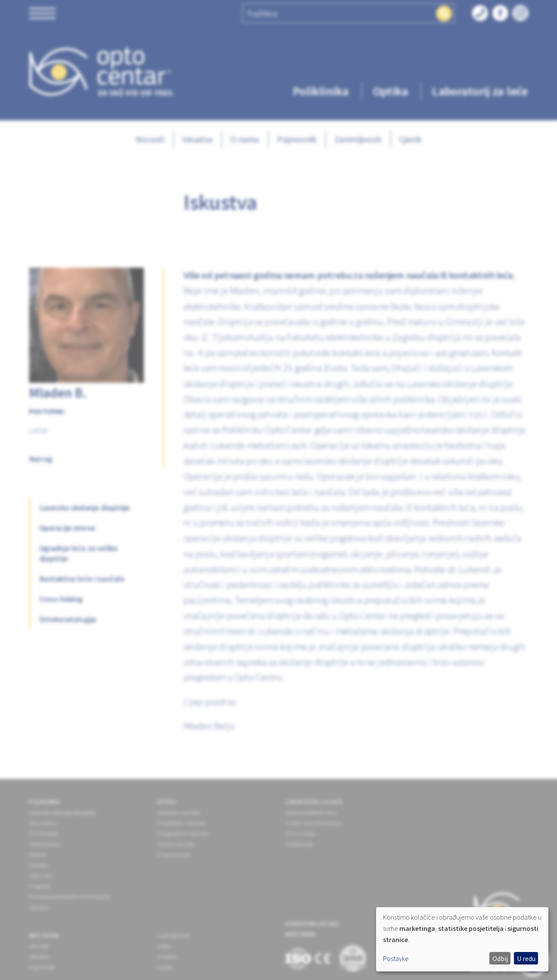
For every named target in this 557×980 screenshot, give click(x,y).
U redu (526, 958)
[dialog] (462, 939)
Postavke (396, 958)
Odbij (500, 958)
